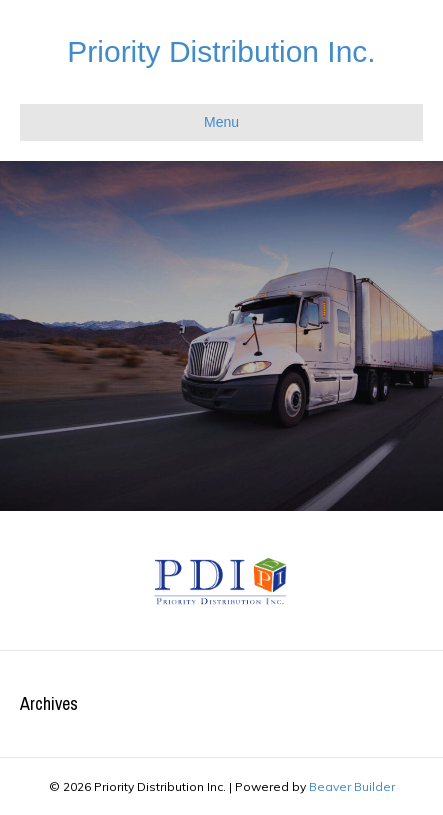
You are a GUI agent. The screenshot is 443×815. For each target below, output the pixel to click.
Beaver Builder (352, 786)
